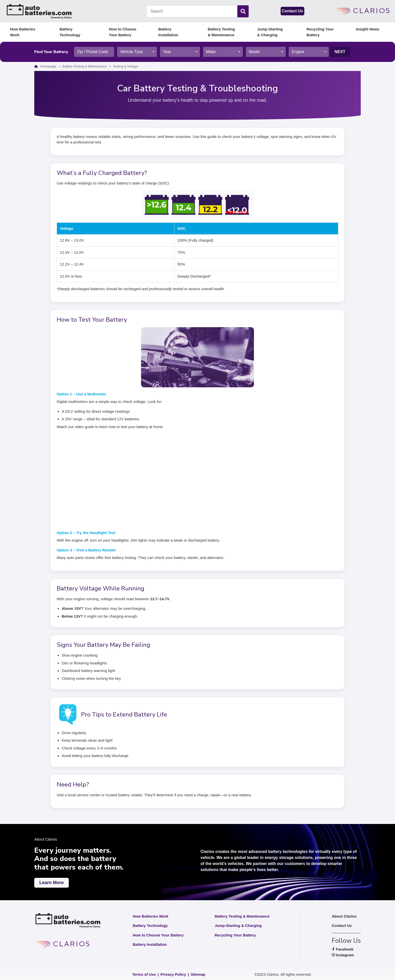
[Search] (243, 11)
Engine (298, 52)
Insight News (368, 29)
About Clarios (344, 916)
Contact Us (292, 11)
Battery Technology (70, 32)
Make (211, 52)
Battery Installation (168, 32)
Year (167, 52)
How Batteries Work (23, 32)
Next (340, 52)
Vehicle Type (131, 52)
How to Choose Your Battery (123, 32)
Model (254, 52)
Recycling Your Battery (320, 32)
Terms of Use (144, 974)
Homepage (48, 66)
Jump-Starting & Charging (270, 32)
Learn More (52, 883)
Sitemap (198, 974)
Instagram (346, 955)
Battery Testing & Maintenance (221, 32)
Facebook (346, 949)
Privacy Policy (173, 974)
